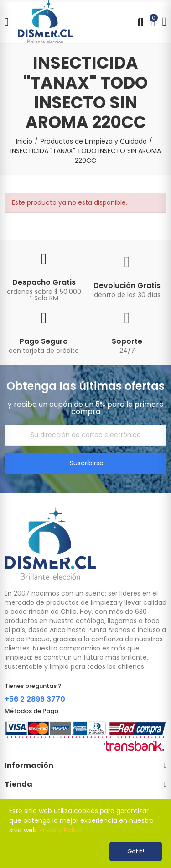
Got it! (136, 851)
